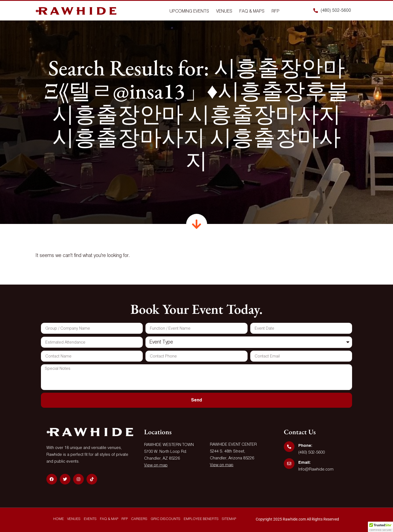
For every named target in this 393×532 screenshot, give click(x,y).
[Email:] (289, 464)
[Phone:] (289, 447)
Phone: (305, 446)
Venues (224, 11)
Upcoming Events (189, 11)
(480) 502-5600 (312, 452)
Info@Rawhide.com (316, 469)
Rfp (276, 11)
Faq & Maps (252, 11)
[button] (380, 527)
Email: (304, 462)
